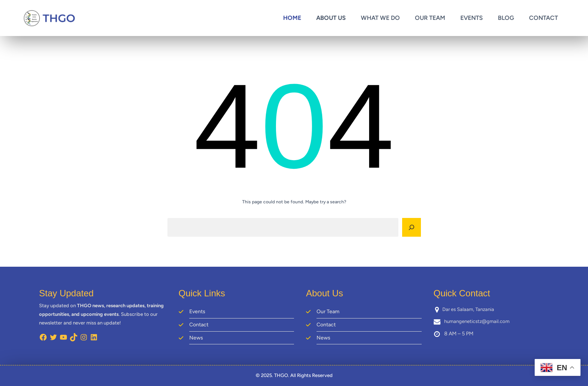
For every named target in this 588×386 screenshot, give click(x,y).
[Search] (412, 227)
